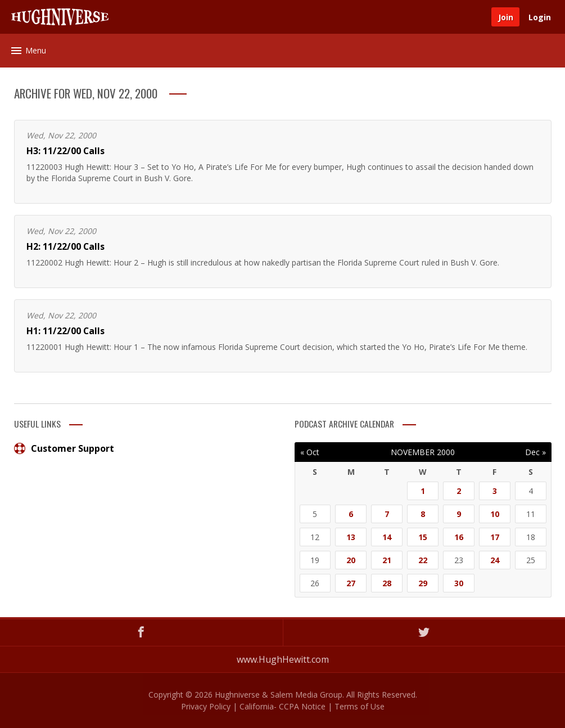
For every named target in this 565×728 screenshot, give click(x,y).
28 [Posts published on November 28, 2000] (387, 583)
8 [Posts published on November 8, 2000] (423, 514)
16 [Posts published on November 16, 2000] (459, 537)
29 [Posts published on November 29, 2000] (423, 583)
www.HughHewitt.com (283, 659)
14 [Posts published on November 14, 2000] (387, 537)
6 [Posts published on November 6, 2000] (351, 514)
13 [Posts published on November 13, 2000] (351, 537)
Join (506, 17)
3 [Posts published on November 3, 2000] (495, 491)
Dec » (535, 452)
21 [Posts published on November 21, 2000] (387, 560)
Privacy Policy (206, 706)
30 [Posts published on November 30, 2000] (459, 583)
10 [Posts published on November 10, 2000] (495, 514)
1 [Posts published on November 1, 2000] (423, 491)
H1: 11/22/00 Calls (65, 331)
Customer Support (64, 448)
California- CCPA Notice (282, 706)
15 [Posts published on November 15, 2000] (423, 537)
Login (540, 17)
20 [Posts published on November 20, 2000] (351, 560)
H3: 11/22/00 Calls (65, 151)
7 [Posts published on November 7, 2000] (387, 514)
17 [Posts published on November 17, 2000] (495, 537)
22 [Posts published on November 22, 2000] (423, 560)
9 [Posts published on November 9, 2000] (459, 514)
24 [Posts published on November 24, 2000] (495, 560)
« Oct (310, 452)
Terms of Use (360, 706)
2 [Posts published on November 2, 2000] (459, 491)
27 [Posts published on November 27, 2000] (351, 583)
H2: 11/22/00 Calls (65, 246)
